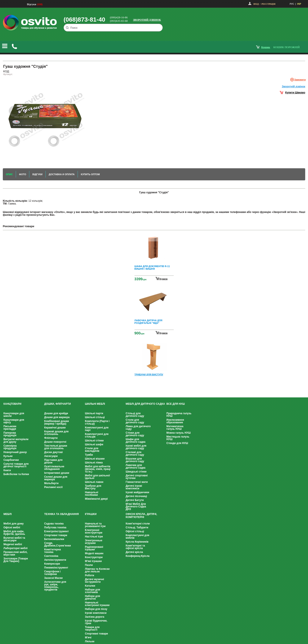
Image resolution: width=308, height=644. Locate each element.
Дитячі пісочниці (136, 496)
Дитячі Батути (135, 500)
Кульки (8, 456)
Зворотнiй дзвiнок (293, 87)
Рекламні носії (53, 487)
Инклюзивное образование (175, 421)
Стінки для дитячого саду (135, 434)
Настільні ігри (94, 537)
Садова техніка (54, 524)
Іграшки (91, 514)
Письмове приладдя (10, 428)
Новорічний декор (15, 452)
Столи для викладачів (92, 450)
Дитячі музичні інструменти (95, 581)
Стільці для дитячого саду (135, 415)
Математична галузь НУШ (175, 428)
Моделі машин (94, 553)
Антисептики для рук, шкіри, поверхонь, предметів (55, 586)
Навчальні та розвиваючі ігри (95, 525)
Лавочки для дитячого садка (135, 466)
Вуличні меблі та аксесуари (14, 539)
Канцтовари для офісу (14, 421)
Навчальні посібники (91, 494)
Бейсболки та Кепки (16, 474)
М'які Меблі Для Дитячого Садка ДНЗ (136, 507)
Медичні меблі (13, 544)
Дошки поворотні (55, 442)
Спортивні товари (56, 535)
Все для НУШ (176, 404)
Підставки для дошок (53, 461)
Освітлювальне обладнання (54, 468)
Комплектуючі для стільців (97, 435)
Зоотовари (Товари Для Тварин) (16, 560)
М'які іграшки (93, 561)
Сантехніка (51, 556)
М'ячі (88, 638)
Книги (7, 470)
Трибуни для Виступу (93, 487)
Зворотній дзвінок (147, 20)
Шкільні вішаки (95, 459)
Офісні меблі (12, 527)
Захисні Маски (53, 578)
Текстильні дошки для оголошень (56, 447)
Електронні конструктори (94, 531)
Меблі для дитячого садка (145, 404)
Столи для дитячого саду (135, 421)
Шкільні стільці (95, 417)
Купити (164, 279)
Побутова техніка (55, 527)
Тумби (89, 455)
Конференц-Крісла (138, 556)
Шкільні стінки (94, 441)
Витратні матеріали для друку (16, 441)
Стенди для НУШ (177, 443)
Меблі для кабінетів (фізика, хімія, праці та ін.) (98, 469)
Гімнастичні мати (137, 482)
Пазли (89, 565)
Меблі (8, 514)
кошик (266, 47)
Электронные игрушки (94, 542)
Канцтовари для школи (14, 415)
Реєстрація (268, 4)
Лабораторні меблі (16, 548)
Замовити (300, 80)
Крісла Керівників (137, 542)
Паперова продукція (10, 434)
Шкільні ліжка (94, 463)
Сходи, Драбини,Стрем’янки (58, 544)
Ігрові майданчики (137, 492)
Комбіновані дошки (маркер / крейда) (57, 422)
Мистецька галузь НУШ (178, 438)
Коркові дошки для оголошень (56, 433)
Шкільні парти (94, 413)
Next (154, 387)
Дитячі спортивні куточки (137, 477)
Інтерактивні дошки (57, 473)
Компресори (52, 564)
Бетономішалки (54, 539)
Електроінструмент (56, 531)
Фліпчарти (51, 438)
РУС (292, 4)
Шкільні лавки (94, 482)
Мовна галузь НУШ (178, 433)
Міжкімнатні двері (96, 499)
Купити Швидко (295, 93)
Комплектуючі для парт (97, 429)
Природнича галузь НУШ (179, 415)
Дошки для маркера (57, 417)
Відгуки (32, 4)
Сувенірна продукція (10, 447)
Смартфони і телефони (52, 573)
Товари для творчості (92, 628)
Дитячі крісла (134, 552)
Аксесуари (51, 456)
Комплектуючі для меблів (137, 537)
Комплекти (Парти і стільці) (97, 422)
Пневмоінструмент (56, 568)
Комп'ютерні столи (138, 524)
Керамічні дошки (55, 428)
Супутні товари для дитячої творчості (16, 465)
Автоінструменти (55, 560)
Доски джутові (53, 452)
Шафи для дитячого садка (135, 441)
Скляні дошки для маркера (56, 478)
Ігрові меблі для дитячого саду (136, 447)
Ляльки (90, 641)
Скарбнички (11, 460)
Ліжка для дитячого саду (138, 428)
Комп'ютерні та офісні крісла (135, 547)
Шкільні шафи (94, 444)
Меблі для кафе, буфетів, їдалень (14, 533)
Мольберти (51, 483)
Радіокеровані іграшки (94, 548)
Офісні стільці (135, 531)
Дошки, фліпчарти (58, 404)
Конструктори (94, 557)
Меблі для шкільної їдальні (97, 477)
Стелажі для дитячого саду (135, 453)
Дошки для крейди (56, 413)
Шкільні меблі (95, 404)
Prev (153, 237)
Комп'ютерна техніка (52, 551)
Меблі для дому (14, 524)
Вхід (256, 4)
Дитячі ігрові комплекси (134, 487)
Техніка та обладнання (61, 514)
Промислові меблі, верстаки (16, 553)
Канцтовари (12, 404)
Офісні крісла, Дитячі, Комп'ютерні (141, 516)
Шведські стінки (136, 472)
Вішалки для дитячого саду (135, 460)
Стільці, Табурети (137, 527)
